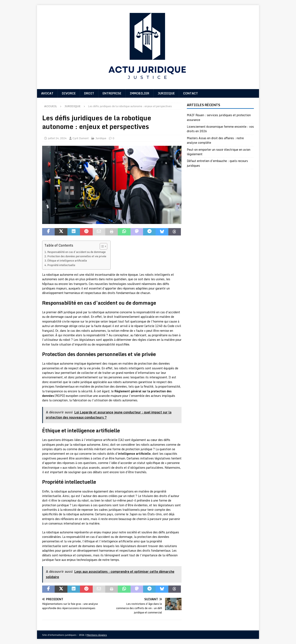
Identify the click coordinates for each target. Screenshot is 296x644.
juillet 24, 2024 (57, 138)
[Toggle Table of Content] (101, 246)
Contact (191, 93)
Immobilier (139, 93)
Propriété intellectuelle (61, 265)
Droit (89, 93)
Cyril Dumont (81, 138)
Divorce (69, 93)
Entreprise (112, 93)
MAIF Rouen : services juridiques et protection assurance (219, 117)
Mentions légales (97, 635)
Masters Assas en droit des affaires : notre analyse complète (215, 140)
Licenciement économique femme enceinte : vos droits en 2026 (220, 129)
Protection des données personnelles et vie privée (77, 256)
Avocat (47, 93)
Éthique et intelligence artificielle (67, 261)
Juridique (166, 93)
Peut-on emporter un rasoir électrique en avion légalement (219, 152)
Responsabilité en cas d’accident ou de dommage (76, 252)
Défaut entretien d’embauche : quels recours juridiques (217, 163)
